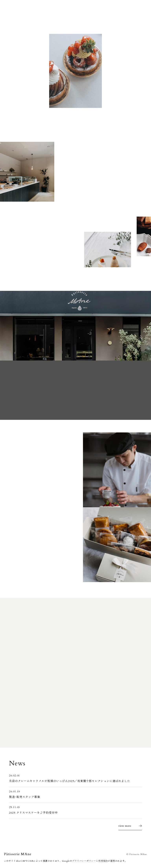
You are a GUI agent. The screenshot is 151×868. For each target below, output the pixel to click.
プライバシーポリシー (84, 861)
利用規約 (103, 861)
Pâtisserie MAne (18, 854)
